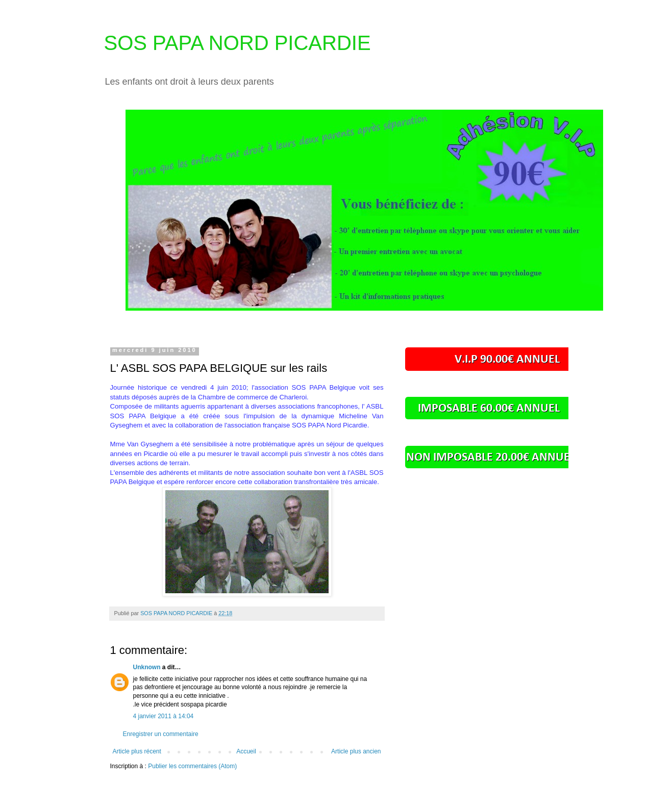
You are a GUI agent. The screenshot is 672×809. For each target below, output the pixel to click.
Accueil (246, 751)
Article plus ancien (356, 751)
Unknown (147, 667)
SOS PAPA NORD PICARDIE (238, 43)
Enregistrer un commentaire (161, 734)
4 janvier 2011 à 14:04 (164, 716)
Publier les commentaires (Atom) (192, 766)
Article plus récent (137, 751)
